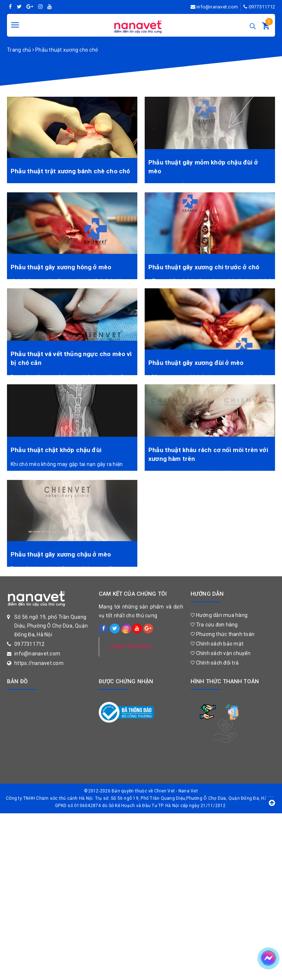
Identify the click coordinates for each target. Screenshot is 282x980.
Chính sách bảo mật (217, 644)
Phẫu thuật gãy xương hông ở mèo (61, 267)
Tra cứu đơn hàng (214, 625)
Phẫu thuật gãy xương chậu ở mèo (61, 554)
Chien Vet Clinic (131, 646)
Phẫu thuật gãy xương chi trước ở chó (204, 267)
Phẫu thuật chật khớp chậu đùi (56, 450)
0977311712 (262, 7)
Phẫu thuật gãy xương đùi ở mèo (196, 363)
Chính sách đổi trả (215, 663)
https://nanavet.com (39, 663)
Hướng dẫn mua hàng (219, 615)
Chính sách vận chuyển (220, 653)
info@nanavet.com (217, 7)
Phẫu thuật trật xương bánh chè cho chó (70, 171)
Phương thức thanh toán (223, 634)
